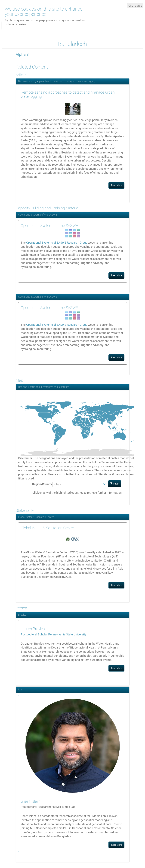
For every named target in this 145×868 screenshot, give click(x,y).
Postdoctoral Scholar (34, 634)
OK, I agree (135, 5)
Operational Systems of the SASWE (38, 215)
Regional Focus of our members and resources (44, 387)
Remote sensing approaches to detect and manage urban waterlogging (57, 81)
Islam (21, 689)
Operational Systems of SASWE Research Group (57, 242)
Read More (116, 185)
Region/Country (42, 484)
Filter (114, 484)
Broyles (22, 615)
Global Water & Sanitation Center (36, 517)
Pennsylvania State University (67, 634)
